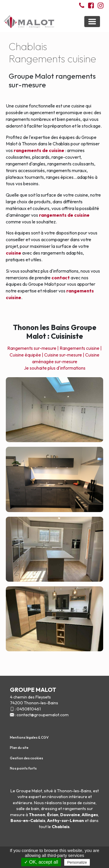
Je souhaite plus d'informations (55, 368)
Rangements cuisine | (81, 348)
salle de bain (28, 809)
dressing (49, 809)
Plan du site (19, 748)
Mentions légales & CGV (29, 737)
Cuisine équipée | (26, 355)
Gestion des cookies (26, 758)
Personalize (77, 862)
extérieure (23, 803)
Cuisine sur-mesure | (64, 355)
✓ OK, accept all (41, 862)
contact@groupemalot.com (43, 715)
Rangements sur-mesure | (33, 348)
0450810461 (29, 709)
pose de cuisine (81, 803)
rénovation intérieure (67, 797)
